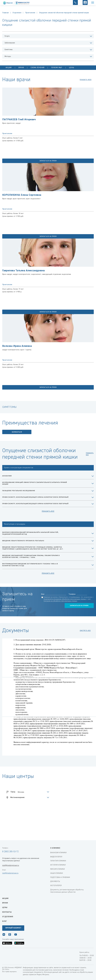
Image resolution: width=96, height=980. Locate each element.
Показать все (48, 511)
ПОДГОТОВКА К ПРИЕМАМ (60, 877)
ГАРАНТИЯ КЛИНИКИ (58, 861)
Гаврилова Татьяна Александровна (23, 271)
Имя (43, 594)
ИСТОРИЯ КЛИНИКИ (58, 865)
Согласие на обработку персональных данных (60, 601)
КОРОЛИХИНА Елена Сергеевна (22, 195)
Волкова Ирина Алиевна (17, 346)
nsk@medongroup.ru (11, 865)
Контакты (7, 912)
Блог (4, 921)
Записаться (17, 432)
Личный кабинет (13, 928)
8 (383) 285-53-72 (10, 852)
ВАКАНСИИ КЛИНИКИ (58, 853)
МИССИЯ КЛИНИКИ (57, 869)
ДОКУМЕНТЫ (55, 881)
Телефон (72, 594)
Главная (5, 13)
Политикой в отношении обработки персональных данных (65, 599)
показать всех (86, 80)
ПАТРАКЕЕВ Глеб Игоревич (19, 119)
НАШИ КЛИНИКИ (57, 873)
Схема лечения (37, 68)
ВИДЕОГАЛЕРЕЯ (56, 857)
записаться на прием (48, 161)
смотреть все (85, 631)
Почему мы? (57, 68)
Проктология (30, 13)
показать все (90, 454)
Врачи (21, 68)
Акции (9, 68)
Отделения (17, 13)
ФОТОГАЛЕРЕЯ (56, 886)
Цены (71, 68)
